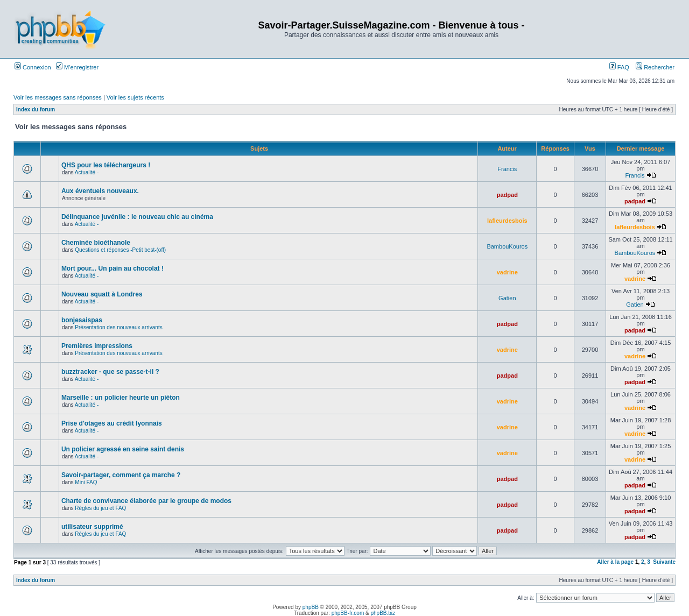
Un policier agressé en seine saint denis (123, 449)
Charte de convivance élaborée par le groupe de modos (146, 501)
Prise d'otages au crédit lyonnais (112, 423)
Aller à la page (615, 562)
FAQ (619, 67)
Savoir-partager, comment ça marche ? (121, 475)
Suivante (664, 562)
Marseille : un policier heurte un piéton (121, 398)
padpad (507, 195)
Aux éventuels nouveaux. (100, 191)
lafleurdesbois (507, 221)
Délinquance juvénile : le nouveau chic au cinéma (137, 217)
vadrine (507, 272)
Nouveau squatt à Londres (102, 294)
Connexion (33, 67)
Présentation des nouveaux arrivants (118, 327)
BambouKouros (507, 246)
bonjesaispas (82, 320)
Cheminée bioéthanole (96, 243)
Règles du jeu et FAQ (100, 508)
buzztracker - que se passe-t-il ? (110, 372)
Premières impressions (97, 346)
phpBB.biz (383, 613)
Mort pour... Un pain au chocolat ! (113, 268)
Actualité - (87, 172)
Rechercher (655, 67)
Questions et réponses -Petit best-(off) (120, 250)
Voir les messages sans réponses (58, 97)
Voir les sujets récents (135, 97)
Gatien (507, 298)
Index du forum (36, 109)
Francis (507, 169)
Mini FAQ (86, 482)
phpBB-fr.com (348, 613)
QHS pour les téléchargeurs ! (106, 165)
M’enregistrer (77, 67)
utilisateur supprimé (92, 527)
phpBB (311, 607)
